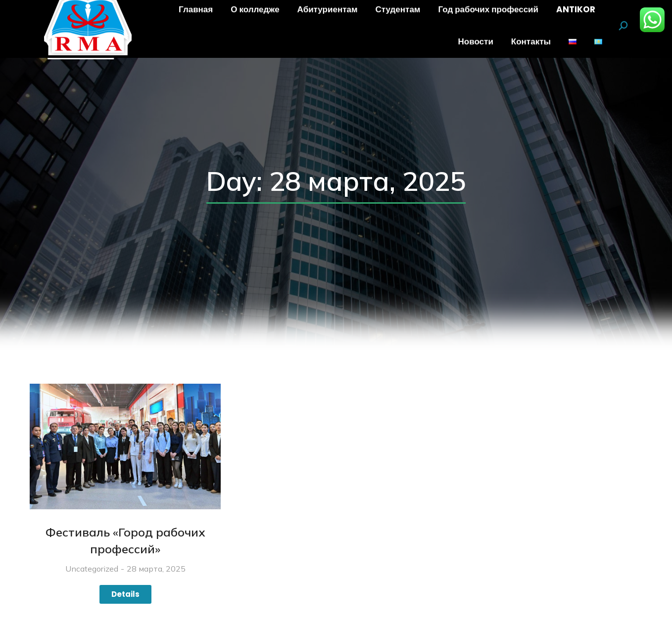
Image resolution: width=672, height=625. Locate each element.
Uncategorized (92, 569)
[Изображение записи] (125, 447)
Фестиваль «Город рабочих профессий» (125, 540)
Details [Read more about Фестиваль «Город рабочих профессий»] (125, 594)
